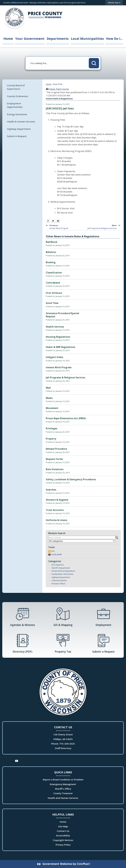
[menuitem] (22, 87)
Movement (52, 408)
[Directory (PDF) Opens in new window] (23, 643)
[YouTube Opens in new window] (17, 761)
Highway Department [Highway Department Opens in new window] (19, 129)
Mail (48, 388)
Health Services (55, 327)
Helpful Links (63, 814)
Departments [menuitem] (58, 39)
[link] (114, 3)
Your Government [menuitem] (30, 39)
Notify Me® (57, 555)
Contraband (53, 283)
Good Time (52, 303)
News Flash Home (59, 89)
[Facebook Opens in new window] (48, 221)
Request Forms (54, 459)
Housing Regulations (58, 337)
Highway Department (61, 577)
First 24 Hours (54, 293)
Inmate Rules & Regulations (63, 571)
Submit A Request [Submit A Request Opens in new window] (17, 136)
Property (51, 439)
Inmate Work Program (59, 367)
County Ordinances (17, 96)
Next (103, 227)
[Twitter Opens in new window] (53, 221)
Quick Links (63, 772)
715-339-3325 (67, 744)
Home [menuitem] (8, 39)
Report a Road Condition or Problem (63, 780)
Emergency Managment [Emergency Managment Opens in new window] (63, 784)
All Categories (58, 565)
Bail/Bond (51, 242)
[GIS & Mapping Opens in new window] (63, 617)
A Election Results (59, 580)
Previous (61, 227)
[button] (94, 63)
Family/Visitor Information (63, 574)
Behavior (51, 252)
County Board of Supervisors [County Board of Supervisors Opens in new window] (16, 87)
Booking (51, 262)
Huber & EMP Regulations (61, 347)
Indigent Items (54, 357)
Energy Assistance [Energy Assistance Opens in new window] (17, 114)
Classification (54, 273)
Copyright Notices (63, 840)
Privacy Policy (63, 845)
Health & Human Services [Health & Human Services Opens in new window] (21, 122)
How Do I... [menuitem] (114, 39)
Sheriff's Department (61, 568)
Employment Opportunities (15, 105)
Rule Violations (55, 469)
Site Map (63, 826)
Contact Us (63, 831)
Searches (51, 490)
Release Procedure (56, 449)
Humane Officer (58, 584)
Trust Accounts (55, 510)
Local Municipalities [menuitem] (87, 39)
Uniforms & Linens (57, 520)
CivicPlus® (83, 864)
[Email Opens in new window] (58, 221)
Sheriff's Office (63, 789)
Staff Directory (63, 748)
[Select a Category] (82, 541)
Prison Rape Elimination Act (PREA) (66, 418)
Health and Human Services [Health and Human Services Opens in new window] (63, 798)
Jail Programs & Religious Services (65, 377)
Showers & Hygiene (57, 500)
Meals (49, 398)
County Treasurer (63, 793)
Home (49, 84)
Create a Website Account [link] (16, 3)
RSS (53, 551)
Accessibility (63, 835)
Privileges (52, 428)
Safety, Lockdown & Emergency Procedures (71, 479)
